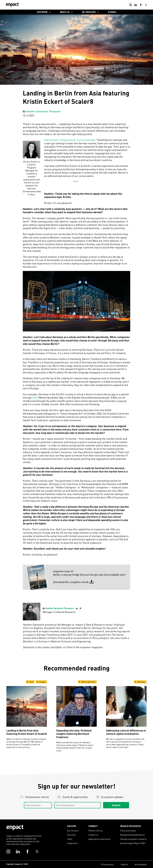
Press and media (128, 831)
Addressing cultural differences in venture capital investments (126, 732)
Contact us (93, 835)
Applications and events (99, 839)
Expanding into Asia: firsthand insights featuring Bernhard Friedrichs (74, 734)
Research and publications (133, 835)
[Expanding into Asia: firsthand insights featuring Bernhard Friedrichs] (77, 706)
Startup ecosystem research (133, 839)
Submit (116, 805)
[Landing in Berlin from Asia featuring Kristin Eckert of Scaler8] (27, 706)
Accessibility (141, 864)
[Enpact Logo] (15, 828)
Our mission (73, 831)
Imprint (124, 864)
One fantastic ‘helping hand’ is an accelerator (70, 140)
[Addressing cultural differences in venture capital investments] (126, 706)
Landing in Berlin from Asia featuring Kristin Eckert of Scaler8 (27, 732)
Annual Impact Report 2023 (133, 843)
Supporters (73, 843)
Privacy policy (107, 864)
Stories (112, 12)
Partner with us (96, 831)
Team (70, 839)
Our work (72, 835)
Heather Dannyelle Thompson (43, 111)
